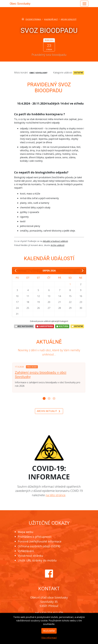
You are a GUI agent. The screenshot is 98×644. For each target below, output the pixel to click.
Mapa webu (25, 532)
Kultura (62, 326)
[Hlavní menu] (84, 4)
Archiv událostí (58, 245)
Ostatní (78, 73)
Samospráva (45, 326)
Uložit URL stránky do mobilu (37, 560)
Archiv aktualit (49, 411)
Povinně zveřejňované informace (40, 541)
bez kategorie (24, 326)
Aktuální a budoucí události (55, 241)
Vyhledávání (26, 551)
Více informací (49, 641)
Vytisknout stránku (30, 556)
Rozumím (49, 634)
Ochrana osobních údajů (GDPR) (39, 546)
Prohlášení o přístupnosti (35, 537)
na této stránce (55, 495)
